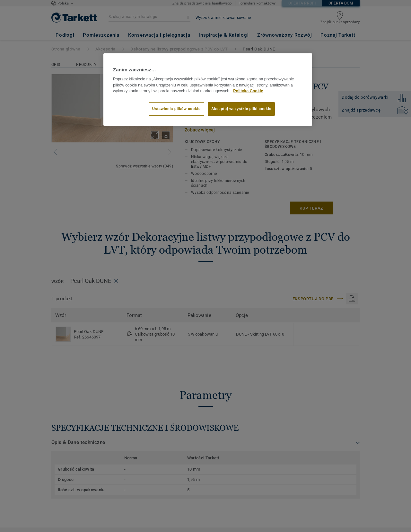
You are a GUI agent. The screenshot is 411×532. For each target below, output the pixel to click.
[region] (208, 90)
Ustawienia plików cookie (176, 109)
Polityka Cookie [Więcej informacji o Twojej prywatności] (248, 91)
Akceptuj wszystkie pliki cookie (241, 109)
